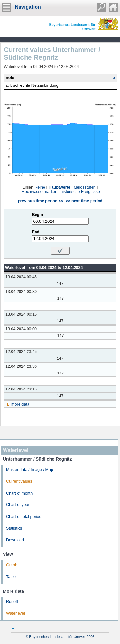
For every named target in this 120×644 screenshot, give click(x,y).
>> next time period (84, 201)
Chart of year (18, 505)
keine (40, 187)
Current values (19, 481)
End (36, 232)
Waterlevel (16, 613)
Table (11, 577)
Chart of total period (24, 517)
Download (15, 540)
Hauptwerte (59, 187)
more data (20, 404)
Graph (12, 565)
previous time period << (41, 201)
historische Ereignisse (80, 192)
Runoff (12, 602)
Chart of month (19, 493)
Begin (38, 215)
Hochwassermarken (40, 192)
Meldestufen (85, 187)
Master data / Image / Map (30, 470)
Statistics (14, 528)
